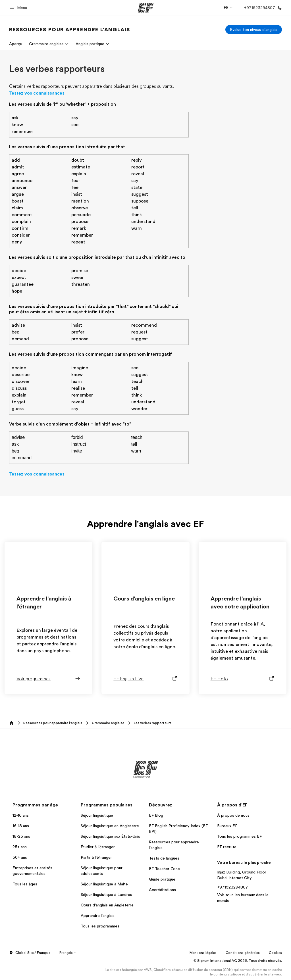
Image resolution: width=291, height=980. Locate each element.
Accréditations (162, 890)
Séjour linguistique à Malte (104, 884)
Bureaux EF (227, 826)
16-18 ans (21, 826)
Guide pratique (162, 879)
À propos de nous (233, 815)
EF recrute (227, 847)
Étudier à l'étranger (98, 847)
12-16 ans (21, 815)
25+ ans (20, 847)
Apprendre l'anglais (98, 916)
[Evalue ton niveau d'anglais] (254, 30)
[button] (19, 8)
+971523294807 (233, 887)
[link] (70, 30)
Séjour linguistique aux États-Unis (110, 836)
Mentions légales (203, 953)
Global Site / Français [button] (30, 953)
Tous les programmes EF (239, 836)
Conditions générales (243, 953)
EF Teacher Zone (164, 869)
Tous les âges (25, 884)
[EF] (146, 8)
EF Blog (156, 815)
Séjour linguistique (97, 815)
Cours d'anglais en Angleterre (107, 905)
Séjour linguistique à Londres (106, 894)
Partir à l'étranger (96, 857)
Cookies (275, 953)
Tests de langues (164, 858)
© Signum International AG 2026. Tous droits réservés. (238, 961)
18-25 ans (21, 836)
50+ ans (20, 857)
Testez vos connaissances (37, 93)
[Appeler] (262, 8)
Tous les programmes (100, 926)
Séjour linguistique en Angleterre (110, 826)
